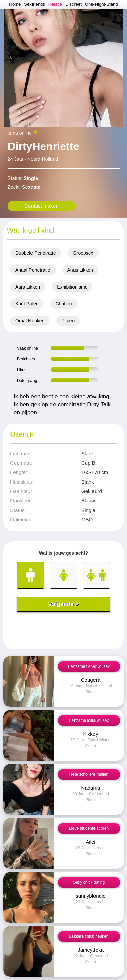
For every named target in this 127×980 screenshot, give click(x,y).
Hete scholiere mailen (89, 774)
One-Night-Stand (102, 4)
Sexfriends (34, 4)
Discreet (73, 4)
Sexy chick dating (89, 882)
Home (15, 4)
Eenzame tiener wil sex (89, 666)
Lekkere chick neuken (89, 936)
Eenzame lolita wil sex (89, 720)
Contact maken (41, 206)
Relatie (55, 4)
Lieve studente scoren (89, 828)
